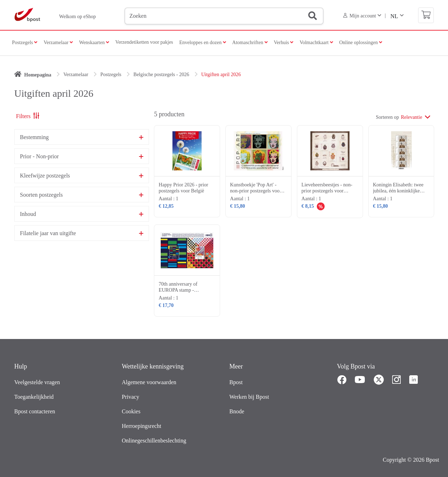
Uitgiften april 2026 (221, 75)
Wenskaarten (93, 43)
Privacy (131, 397)
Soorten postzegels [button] (41, 195)
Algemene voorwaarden (149, 382)
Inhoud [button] (28, 214)
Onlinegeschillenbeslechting (154, 441)
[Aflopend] (428, 117)
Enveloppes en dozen (201, 43)
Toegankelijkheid (34, 397)
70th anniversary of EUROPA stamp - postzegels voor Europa (182, 290)
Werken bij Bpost (249, 397)
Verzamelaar (57, 43)
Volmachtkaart (316, 43)
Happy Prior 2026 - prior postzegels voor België (183, 188)
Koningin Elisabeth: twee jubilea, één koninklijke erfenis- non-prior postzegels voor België (398, 194)
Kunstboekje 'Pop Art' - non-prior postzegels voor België (256, 191)
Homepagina (38, 75)
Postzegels (23, 43)
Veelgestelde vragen (37, 382)
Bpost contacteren (35, 411)
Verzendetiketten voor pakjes (144, 42)
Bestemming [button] (34, 137)
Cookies (131, 411)
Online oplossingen (361, 43)
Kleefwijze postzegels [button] (45, 176)
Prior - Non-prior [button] (39, 157)
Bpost (236, 382)
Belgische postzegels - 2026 (161, 75)
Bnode (237, 411)
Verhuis (282, 43)
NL (394, 16)
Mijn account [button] (359, 16)
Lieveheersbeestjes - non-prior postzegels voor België (327, 191)
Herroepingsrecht (142, 426)
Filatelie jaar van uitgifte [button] (48, 233)
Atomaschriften (248, 43)
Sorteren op (387, 117)
